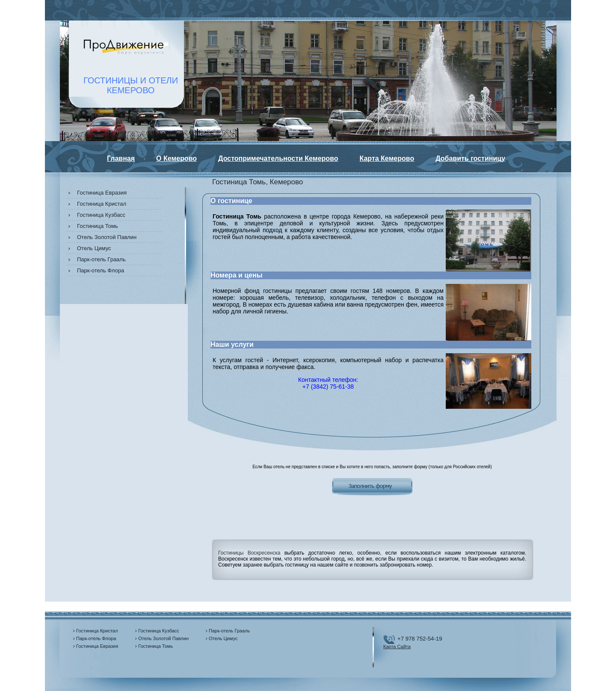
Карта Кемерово (387, 158)
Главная (121, 158)
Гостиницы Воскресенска (249, 553)
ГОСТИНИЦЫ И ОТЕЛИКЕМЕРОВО (131, 85)
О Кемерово (176, 158)
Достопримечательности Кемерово (278, 158)
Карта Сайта (397, 647)
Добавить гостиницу (470, 158)
